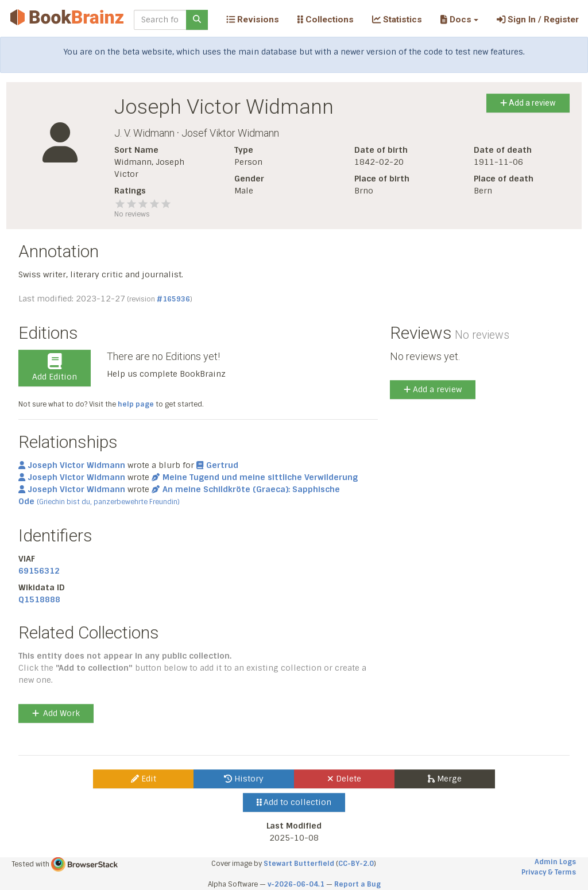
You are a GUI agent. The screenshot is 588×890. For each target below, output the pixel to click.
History (244, 779)
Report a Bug (357, 884)
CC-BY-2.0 (356, 864)
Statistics (397, 20)
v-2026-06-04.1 (296, 884)
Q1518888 (39, 599)
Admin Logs (555, 862)
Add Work (56, 713)
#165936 (173, 299)
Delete (344, 779)
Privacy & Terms (549, 872)
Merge (445, 779)
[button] (459, 20)
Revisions (253, 20)
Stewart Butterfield (299, 864)
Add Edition (55, 367)
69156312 (39, 571)
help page (136, 404)
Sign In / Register (538, 20)
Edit (144, 779)
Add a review (528, 103)
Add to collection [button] (294, 802)
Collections (326, 20)
